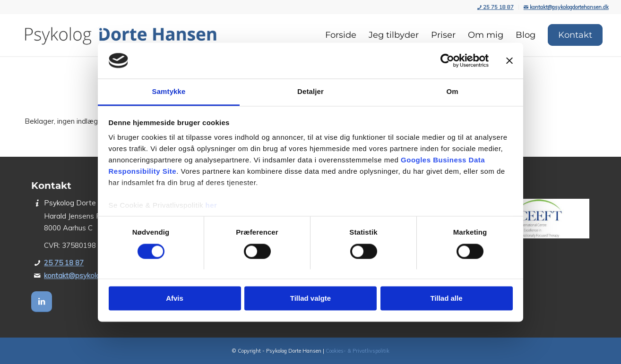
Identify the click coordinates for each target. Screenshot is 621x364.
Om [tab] (452, 92)
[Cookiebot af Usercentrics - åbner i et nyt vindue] (447, 60)
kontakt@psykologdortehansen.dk (566, 7)
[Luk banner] (509, 60)
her (211, 206)
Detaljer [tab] (310, 92)
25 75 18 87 (496, 7)
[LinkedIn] (42, 302)
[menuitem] (496, 7)
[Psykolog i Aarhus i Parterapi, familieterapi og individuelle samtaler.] (120, 35)
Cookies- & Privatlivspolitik (358, 351)
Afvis (175, 299)
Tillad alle (446, 299)
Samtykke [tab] (169, 92)
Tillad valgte (310, 299)
